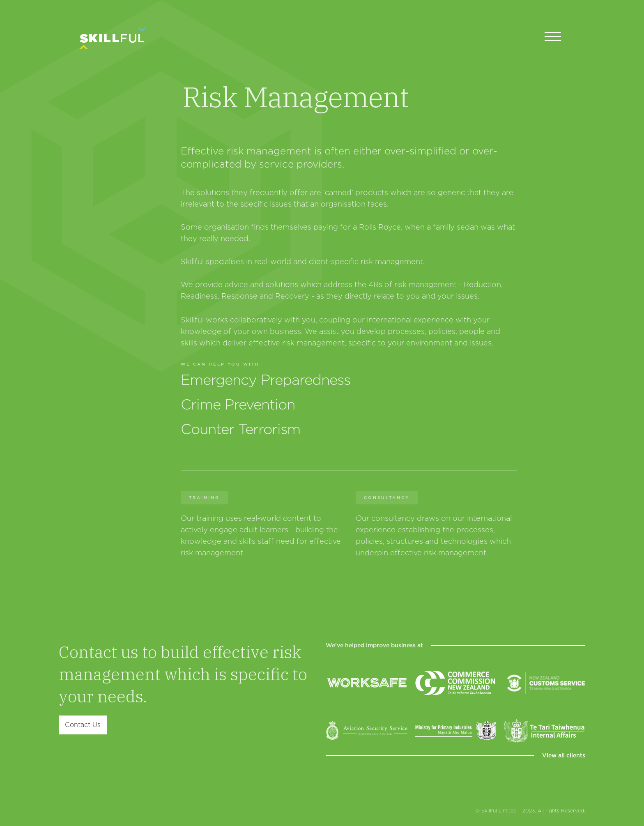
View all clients (564, 755)
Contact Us (83, 725)
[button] (553, 37)
